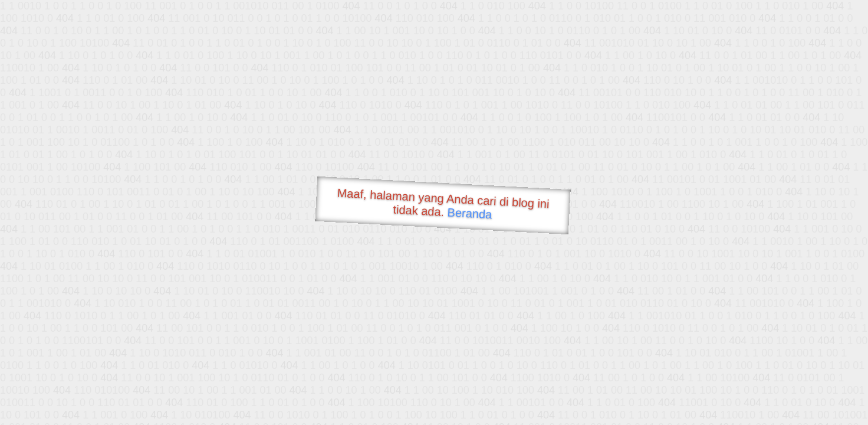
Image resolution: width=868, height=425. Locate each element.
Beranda (470, 213)
